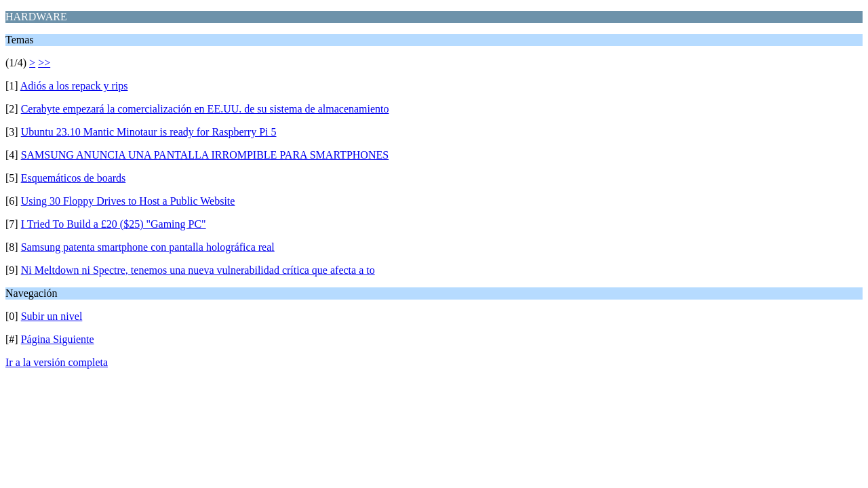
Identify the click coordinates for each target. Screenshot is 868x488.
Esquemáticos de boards (74, 178)
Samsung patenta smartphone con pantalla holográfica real (148, 247)
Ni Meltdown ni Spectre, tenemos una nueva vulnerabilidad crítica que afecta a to (198, 270)
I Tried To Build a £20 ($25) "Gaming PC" (114, 224)
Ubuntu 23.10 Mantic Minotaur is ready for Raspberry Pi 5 (149, 132)
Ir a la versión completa (57, 362)
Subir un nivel (52, 316)
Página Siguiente (58, 339)
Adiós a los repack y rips (74, 86)
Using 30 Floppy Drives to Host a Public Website (128, 201)
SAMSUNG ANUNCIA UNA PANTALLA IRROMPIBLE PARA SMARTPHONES (205, 155)
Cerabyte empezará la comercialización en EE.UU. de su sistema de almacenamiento (205, 109)
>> (44, 63)
